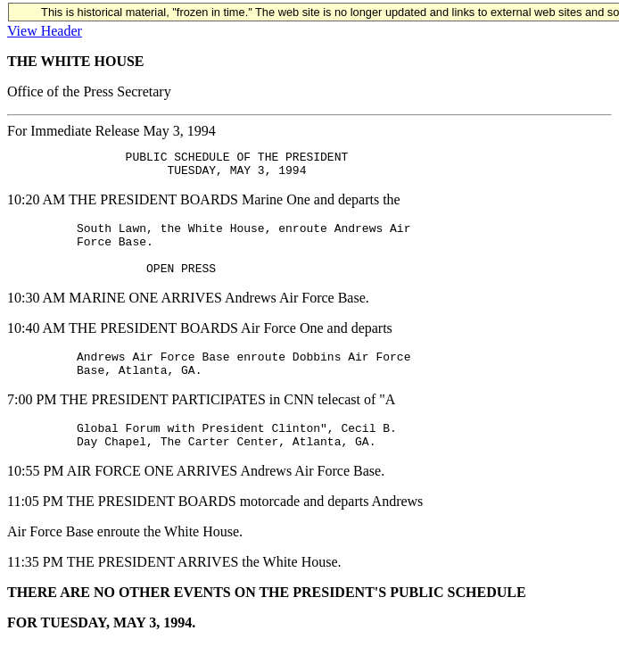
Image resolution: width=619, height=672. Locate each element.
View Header (45, 31)
